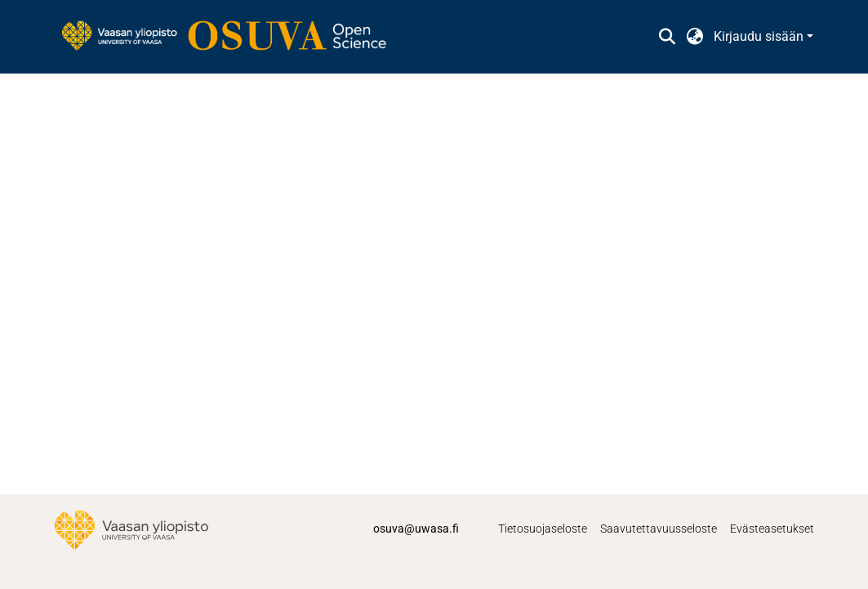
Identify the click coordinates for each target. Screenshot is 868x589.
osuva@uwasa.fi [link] (416, 529)
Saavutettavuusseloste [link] (659, 529)
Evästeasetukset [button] (772, 529)
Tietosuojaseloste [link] (543, 529)
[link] (232, 37)
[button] (668, 37)
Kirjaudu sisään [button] (760, 36)
